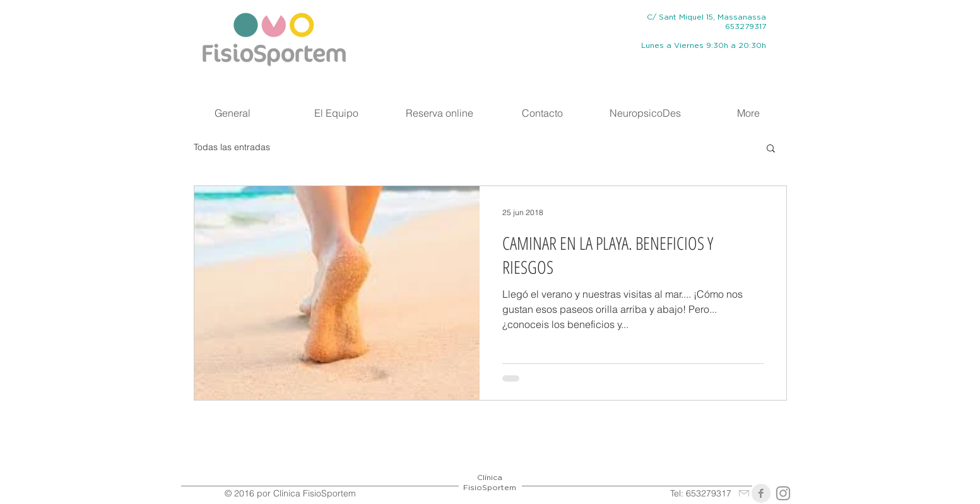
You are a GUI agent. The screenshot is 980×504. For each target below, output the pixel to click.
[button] (771, 149)
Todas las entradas (232, 147)
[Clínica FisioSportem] (761, 493)
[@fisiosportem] (783, 493)
